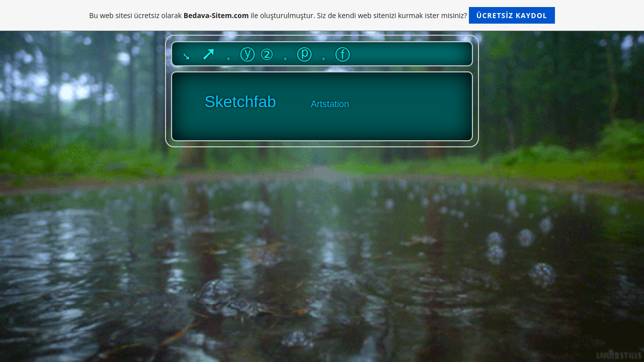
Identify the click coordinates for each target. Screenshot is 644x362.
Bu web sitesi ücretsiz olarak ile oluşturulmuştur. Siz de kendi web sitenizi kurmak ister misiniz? (322, 15)
